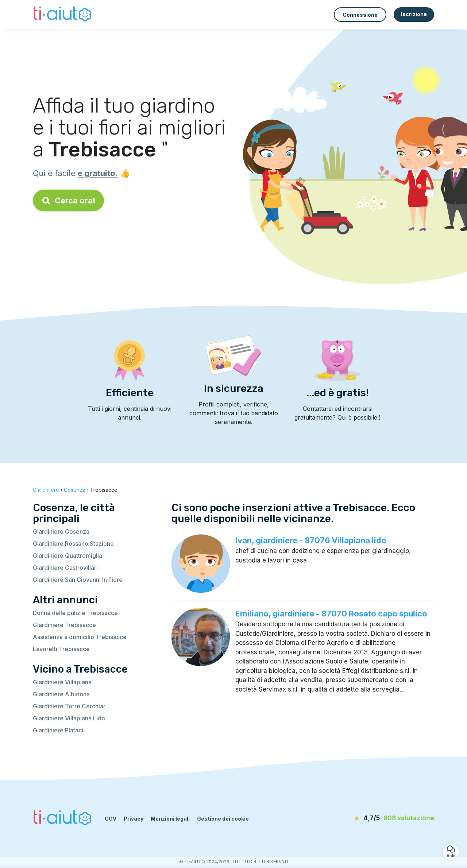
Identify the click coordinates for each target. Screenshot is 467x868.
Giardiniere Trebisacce (64, 625)
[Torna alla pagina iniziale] (63, 15)
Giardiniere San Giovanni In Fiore (78, 580)
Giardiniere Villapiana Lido (69, 718)
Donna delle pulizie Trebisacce (75, 613)
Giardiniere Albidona (61, 694)
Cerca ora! (68, 201)
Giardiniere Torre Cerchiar (69, 706)
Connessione (360, 15)
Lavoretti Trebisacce (61, 649)
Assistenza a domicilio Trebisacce (80, 637)
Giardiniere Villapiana (62, 682)
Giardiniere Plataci (58, 730)
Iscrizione (414, 14)
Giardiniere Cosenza (61, 532)
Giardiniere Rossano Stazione (73, 544)
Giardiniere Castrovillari (65, 568)
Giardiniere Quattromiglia (67, 556)
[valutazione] (392, 818)
